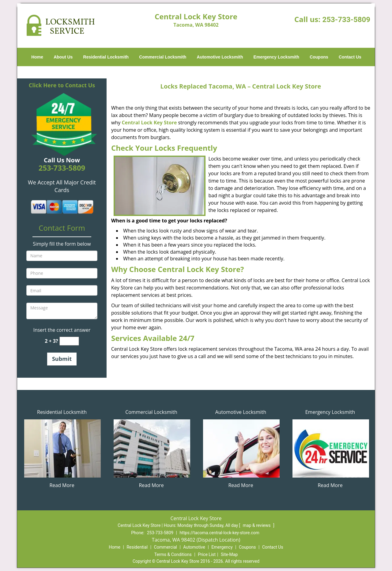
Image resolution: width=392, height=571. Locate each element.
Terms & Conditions (173, 554)
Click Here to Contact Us (62, 85)
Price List (207, 554)
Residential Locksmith (106, 57)
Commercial (166, 547)
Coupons (319, 57)
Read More (62, 485)
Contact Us (350, 57)
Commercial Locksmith (163, 57)
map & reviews (257, 525)
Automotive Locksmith (220, 57)
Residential (137, 547)
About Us (63, 57)
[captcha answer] (69, 341)
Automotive (194, 547)
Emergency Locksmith (276, 57)
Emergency (222, 547)
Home (37, 57)
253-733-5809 (346, 20)
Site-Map (229, 554)
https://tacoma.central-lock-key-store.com (220, 533)
